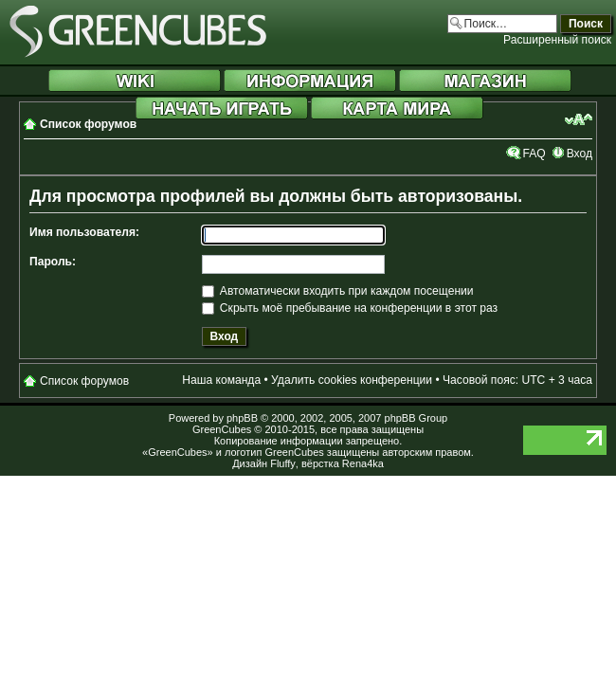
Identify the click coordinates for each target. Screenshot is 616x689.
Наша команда (221, 380)
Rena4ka (363, 463)
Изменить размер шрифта (579, 119)
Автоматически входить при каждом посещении (338, 291)
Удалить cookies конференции (352, 380)
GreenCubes (222, 429)
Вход (580, 154)
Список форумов (88, 124)
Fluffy (283, 463)
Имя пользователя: (84, 232)
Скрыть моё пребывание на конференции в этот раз (350, 308)
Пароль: (53, 262)
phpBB (242, 418)
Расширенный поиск (557, 40)
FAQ (534, 154)
